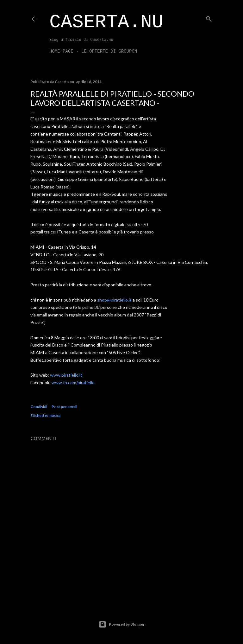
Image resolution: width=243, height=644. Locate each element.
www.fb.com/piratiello (73, 383)
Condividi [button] (39, 407)
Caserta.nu (106, 22)
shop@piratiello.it (114, 300)
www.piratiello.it (66, 375)
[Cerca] (209, 18)
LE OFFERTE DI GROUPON (109, 51)
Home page (61, 51)
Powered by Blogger (122, 624)
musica (54, 415)
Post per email (64, 407)
